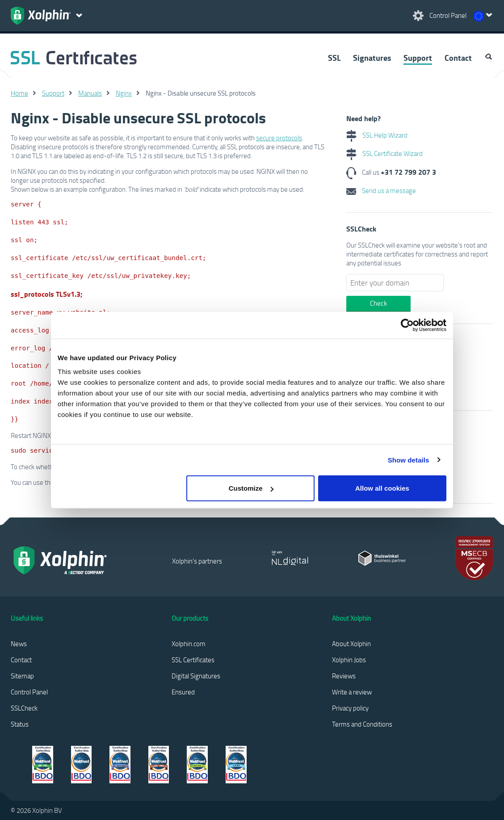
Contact (458, 58)
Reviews (344, 676)
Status (20, 724)
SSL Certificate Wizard (384, 153)
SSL (334, 58)
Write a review (352, 692)
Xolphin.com (189, 643)
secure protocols (279, 138)
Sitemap (22, 676)
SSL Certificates (193, 660)
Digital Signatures (196, 676)
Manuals (90, 93)
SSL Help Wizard (377, 135)
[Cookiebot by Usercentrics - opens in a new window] (407, 325)
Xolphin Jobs (349, 660)
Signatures (372, 58)
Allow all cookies (382, 488)
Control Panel (29, 692)
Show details (409, 460)
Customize (251, 488)
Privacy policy (350, 708)
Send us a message (381, 190)
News (19, 643)
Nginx (124, 93)
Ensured (183, 692)
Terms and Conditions (362, 724)
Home (19, 93)
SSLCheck (24, 708)
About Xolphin (351, 643)
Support (418, 58)
